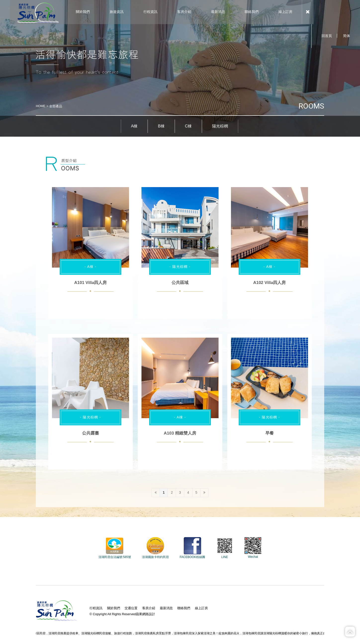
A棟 (134, 126)
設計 (152, 614)
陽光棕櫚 (220, 126)
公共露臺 (90, 433)
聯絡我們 (184, 608)
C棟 (188, 126)
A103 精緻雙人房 (180, 433)
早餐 (270, 433)
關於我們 (114, 608)
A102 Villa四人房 (269, 283)
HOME (41, 106)
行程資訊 (96, 608)
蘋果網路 (142, 614)
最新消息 (166, 608)
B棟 (161, 126)
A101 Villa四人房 (90, 283)
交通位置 (131, 608)
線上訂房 (201, 608)
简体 (347, 36)
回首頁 (327, 36)
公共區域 (180, 283)
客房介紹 (149, 608)
